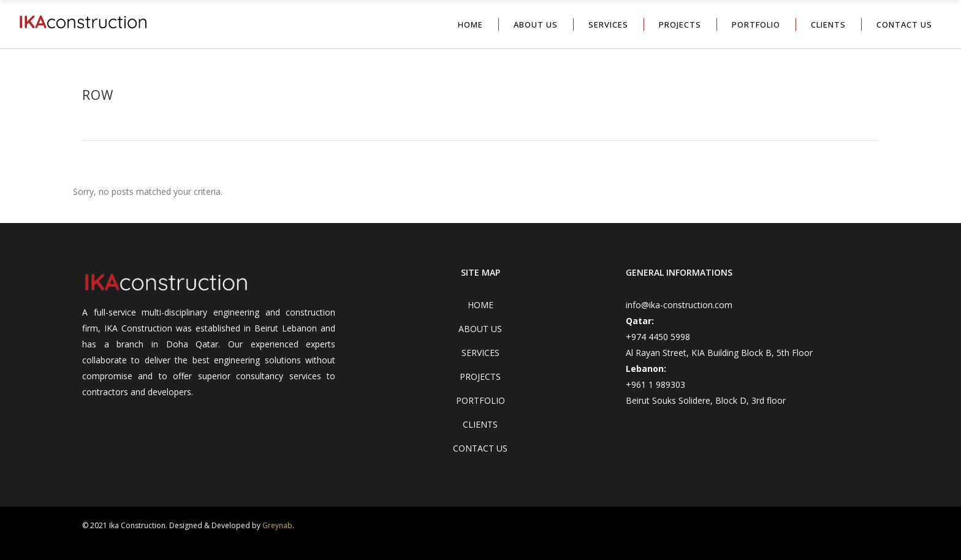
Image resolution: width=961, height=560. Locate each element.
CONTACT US (480, 448)
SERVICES (480, 353)
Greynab (277, 525)
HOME (480, 305)
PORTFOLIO (480, 400)
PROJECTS (480, 376)
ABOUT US (480, 329)
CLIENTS (480, 424)
